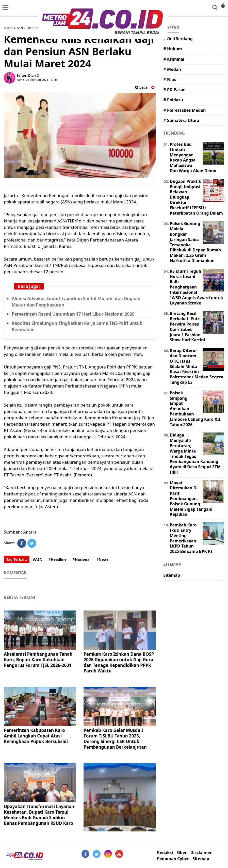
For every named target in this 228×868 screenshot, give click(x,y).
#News (103, 559)
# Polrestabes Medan (185, 110)
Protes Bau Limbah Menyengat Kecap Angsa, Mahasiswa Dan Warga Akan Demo (193, 157)
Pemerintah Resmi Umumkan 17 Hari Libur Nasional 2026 (73, 314)
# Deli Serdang (178, 39)
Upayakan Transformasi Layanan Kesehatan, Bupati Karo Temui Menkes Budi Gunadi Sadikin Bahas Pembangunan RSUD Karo (39, 815)
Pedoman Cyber (173, 859)
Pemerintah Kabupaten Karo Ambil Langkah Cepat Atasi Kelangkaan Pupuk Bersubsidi (36, 736)
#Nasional (82, 559)
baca (141, 87)
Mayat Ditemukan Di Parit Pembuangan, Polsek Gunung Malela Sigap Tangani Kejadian (191, 499)
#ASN (38, 559)
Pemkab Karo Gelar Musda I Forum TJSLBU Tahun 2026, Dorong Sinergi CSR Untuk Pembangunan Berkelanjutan (115, 739)
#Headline (58, 559)
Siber (182, 853)
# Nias (170, 79)
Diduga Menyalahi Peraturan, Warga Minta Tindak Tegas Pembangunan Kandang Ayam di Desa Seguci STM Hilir (195, 454)
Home (9, 28)
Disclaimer (201, 853)
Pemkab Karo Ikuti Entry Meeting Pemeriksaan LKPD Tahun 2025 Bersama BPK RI (191, 538)
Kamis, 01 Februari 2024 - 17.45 (37, 80)
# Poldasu (173, 100)
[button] (223, 4)
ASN (20, 28)
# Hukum (173, 49)
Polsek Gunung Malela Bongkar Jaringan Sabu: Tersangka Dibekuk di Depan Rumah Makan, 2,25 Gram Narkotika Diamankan (196, 242)
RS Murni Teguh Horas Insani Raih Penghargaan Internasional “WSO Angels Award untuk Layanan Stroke (197, 287)
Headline (33, 28)
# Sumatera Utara (181, 120)
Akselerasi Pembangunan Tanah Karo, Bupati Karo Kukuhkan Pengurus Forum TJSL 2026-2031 (38, 660)
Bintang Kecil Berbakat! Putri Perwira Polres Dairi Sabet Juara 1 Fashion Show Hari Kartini (188, 327)
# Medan (172, 69)
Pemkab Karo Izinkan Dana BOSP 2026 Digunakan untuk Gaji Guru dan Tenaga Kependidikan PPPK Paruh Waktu (119, 662)
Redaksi (165, 853)
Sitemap (172, 575)
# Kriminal (174, 59)
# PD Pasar (174, 90)
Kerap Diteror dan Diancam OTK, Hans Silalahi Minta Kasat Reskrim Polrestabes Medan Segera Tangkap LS (197, 366)
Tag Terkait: (17, 559)
